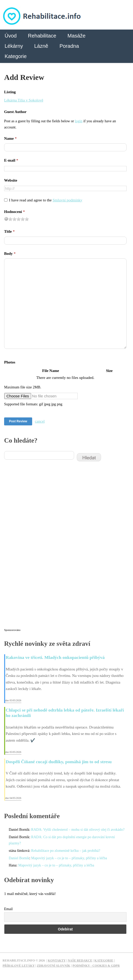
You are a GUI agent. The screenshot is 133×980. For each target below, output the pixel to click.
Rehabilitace (42, 36)
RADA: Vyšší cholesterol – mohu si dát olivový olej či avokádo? (78, 830)
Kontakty (57, 960)
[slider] (19, 219)
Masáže (76, 36)
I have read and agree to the (46, 200)
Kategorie (16, 56)
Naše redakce (80, 960)
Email (8, 909)
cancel (40, 421)
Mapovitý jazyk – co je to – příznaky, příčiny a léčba (69, 858)
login (79, 121)
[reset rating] (6, 219)
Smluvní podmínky (68, 200)
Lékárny (14, 46)
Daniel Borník (19, 858)
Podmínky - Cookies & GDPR (96, 966)
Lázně (41, 46)
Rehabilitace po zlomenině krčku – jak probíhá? (66, 851)
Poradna (69, 46)
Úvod (11, 36)
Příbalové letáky (19, 966)
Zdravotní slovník (54, 966)
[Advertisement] (43, 548)
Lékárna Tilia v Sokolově (24, 100)
